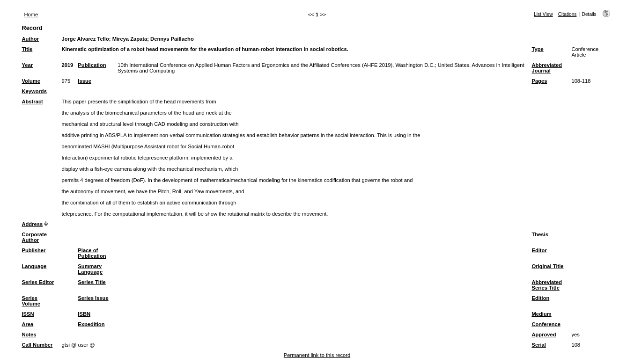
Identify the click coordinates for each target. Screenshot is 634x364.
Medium (541, 314)
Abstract (32, 102)
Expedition (91, 324)
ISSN (28, 314)
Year (27, 65)
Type (537, 49)
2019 (67, 65)
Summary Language (90, 269)
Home (31, 15)
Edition (540, 298)
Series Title (92, 282)
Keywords (34, 91)
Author (30, 39)
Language (34, 266)
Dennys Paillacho (172, 39)
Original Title (547, 266)
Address (32, 224)
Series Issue (93, 298)
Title (27, 49)
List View (543, 14)
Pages (539, 81)
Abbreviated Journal (547, 68)
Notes (29, 335)
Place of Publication (92, 253)
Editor (539, 250)
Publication (92, 65)
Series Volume (31, 301)
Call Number (37, 345)
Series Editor (38, 282)
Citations (568, 14)
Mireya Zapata (130, 39)
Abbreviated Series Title (547, 285)
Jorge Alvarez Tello (85, 39)
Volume (31, 81)
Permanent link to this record (317, 355)
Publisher (33, 250)
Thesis (540, 234)
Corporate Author (34, 237)
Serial (538, 345)
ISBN (84, 314)
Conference (546, 324)
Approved (544, 335)
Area (27, 324)
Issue (85, 81)
